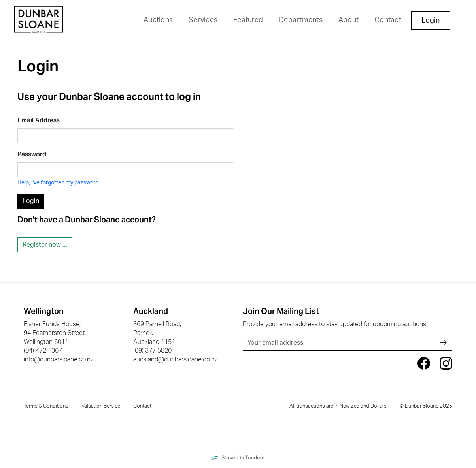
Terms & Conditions (46, 406)
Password (32, 154)
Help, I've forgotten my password (58, 183)
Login (431, 21)
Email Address (39, 120)
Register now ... (45, 245)
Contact (388, 20)
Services (203, 20)
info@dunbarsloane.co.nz (59, 359)
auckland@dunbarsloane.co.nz (175, 359)
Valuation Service (101, 406)
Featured (248, 20)
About (348, 20)
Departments (301, 20)
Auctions (158, 20)
